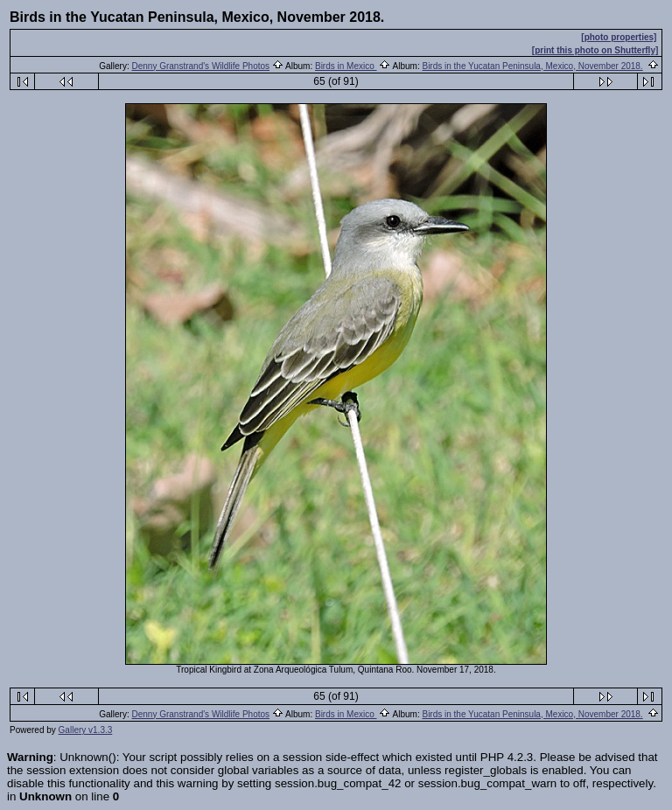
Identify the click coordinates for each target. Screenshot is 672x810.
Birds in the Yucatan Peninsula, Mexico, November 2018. (532, 66)
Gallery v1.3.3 (86, 730)
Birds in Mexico (346, 66)
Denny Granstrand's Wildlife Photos (201, 66)
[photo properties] (619, 37)
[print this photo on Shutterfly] (595, 50)
